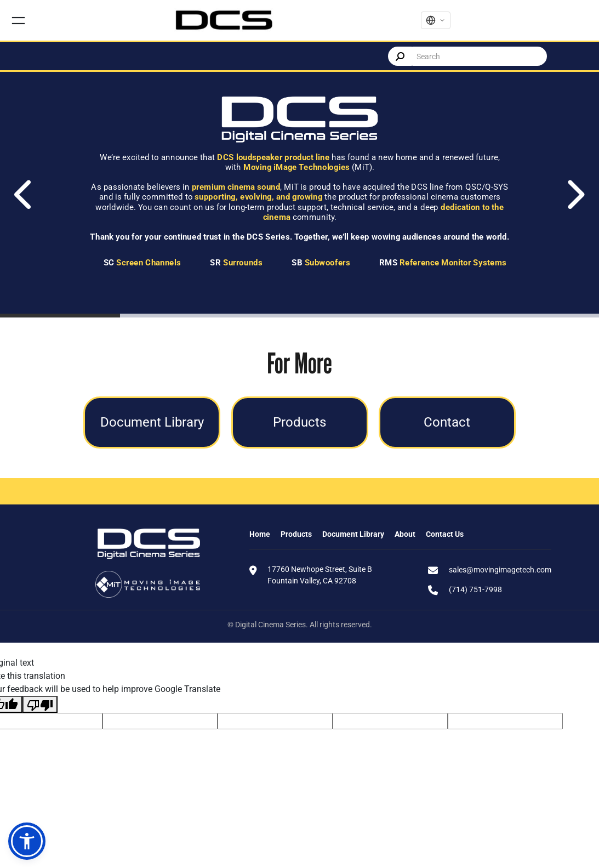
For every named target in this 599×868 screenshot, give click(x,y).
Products (299, 422)
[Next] (574, 195)
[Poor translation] (40, 704)
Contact (447, 422)
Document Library (152, 422)
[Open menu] (18, 21)
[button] (27, 841)
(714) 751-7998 (475, 589)
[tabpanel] (299, 195)
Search (400, 56)
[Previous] (25, 195)
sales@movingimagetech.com (500, 570)
